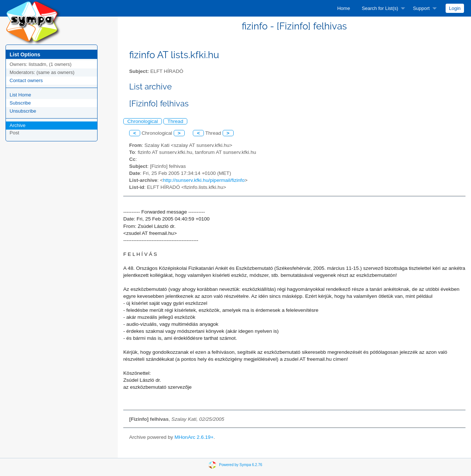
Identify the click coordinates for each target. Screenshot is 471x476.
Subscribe (20, 103)
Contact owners (26, 80)
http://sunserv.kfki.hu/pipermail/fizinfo (204, 180)
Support (421, 8)
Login (455, 8)
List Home (20, 95)
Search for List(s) (380, 8)
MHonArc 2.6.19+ (194, 437)
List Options (25, 54)
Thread (175, 121)
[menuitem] (343, 8)
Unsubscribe (23, 111)
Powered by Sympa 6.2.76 (240, 465)
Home (343, 8)
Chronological (143, 121)
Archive (17, 125)
